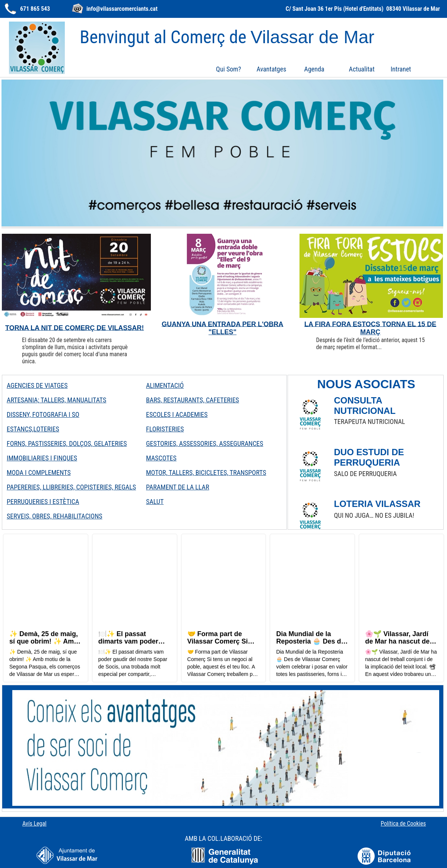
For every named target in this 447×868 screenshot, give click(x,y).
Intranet (401, 69)
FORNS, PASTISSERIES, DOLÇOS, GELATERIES (67, 443)
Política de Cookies (403, 824)
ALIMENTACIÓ (165, 385)
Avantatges (272, 69)
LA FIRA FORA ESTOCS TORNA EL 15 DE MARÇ (370, 328)
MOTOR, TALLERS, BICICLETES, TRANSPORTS (206, 473)
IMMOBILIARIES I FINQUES (42, 458)
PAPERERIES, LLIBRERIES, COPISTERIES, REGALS (71, 487)
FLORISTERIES (165, 429)
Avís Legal (34, 824)
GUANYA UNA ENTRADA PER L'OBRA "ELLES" (223, 328)
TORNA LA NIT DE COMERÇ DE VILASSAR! (74, 328)
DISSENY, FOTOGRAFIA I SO (43, 414)
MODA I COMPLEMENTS (39, 473)
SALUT (155, 502)
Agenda (314, 69)
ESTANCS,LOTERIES (33, 429)
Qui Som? (229, 69)
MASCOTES (161, 458)
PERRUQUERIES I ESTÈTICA (43, 502)
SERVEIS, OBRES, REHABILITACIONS (55, 516)
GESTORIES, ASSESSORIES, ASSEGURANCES (205, 443)
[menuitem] (229, 69)
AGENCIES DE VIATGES (37, 385)
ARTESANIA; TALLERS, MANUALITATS (56, 400)
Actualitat (362, 69)
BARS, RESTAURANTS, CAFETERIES (193, 400)
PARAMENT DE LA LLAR (177, 487)
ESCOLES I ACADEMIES (177, 414)
